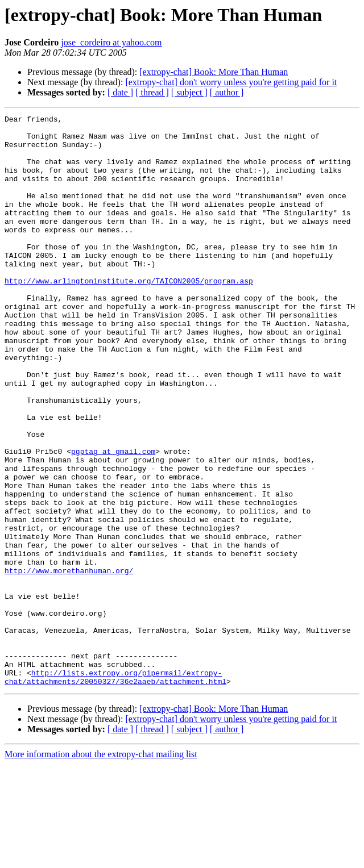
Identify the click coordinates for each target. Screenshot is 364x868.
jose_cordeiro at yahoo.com (111, 42)
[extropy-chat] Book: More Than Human (214, 72)
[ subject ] (189, 92)
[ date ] (120, 92)
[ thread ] (152, 92)
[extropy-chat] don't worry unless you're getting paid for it (231, 82)
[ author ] (227, 92)
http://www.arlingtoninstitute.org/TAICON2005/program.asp (129, 315)
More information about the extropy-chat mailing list (101, 858)
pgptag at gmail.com (113, 509)
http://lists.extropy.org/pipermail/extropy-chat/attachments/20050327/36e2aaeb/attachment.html (115, 780)
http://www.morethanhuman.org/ (69, 652)
